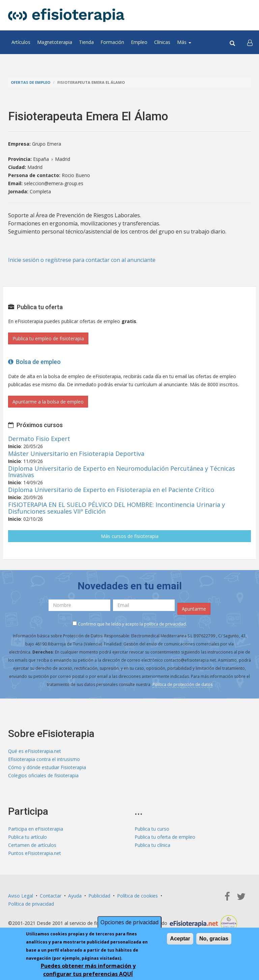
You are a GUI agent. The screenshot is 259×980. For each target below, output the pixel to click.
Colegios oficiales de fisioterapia (43, 775)
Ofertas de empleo (31, 82)
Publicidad (99, 896)
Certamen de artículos (32, 845)
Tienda (86, 42)
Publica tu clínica (152, 845)
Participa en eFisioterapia (36, 829)
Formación (112, 42)
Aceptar (180, 939)
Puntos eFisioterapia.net (35, 853)
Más (184, 42)
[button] (250, 42)
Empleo (139, 42)
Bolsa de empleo (34, 362)
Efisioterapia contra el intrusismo (44, 759)
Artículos (21, 42)
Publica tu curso (152, 829)
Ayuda (75, 896)
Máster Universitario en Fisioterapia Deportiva (76, 454)
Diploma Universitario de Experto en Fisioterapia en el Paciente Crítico (111, 490)
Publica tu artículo (27, 837)
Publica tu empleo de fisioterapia (48, 338)
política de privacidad (165, 624)
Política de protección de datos (182, 684)
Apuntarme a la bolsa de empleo (48, 402)
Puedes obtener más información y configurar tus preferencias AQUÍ (88, 970)
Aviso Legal (21, 896)
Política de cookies (137, 896)
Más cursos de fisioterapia (130, 536)
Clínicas (162, 42)
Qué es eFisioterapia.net (35, 751)
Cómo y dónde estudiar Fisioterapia (47, 767)
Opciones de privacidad (129, 922)
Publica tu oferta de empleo (165, 837)
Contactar (51, 896)
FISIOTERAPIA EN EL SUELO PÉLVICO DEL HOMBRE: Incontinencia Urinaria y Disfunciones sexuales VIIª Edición (117, 508)
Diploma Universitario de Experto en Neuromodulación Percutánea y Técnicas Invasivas (122, 472)
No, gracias (214, 939)
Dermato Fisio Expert (39, 439)
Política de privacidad (31, 904)
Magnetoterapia (55, 42)
